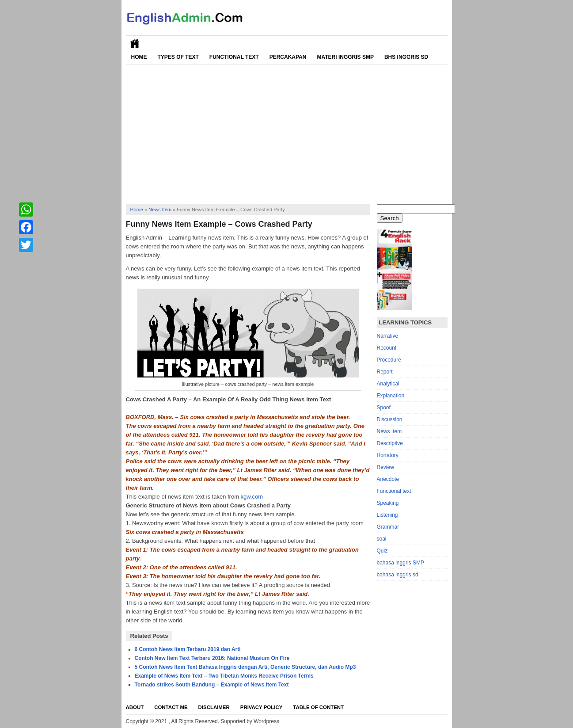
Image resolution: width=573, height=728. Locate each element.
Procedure (389, 360)
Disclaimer (214, 707)
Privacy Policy (262, 707)
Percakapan (288, 57)
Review (385, 467)
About (135, 707)
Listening (387, 515)
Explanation (391, 396)
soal (382, 539)
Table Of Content (318, 707)
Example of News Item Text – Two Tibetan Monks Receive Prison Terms (224, 676)
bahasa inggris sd (398, 575)
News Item (160, 210)
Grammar (388, 527)
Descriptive (390, 443)
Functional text (394, 491)
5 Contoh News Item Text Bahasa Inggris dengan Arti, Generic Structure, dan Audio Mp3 (245, 667)
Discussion (390, 419)
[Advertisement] (287, 131)
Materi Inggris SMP (345, 57)
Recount (387, 348)
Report (385, 372)
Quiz (382, 551)
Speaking (388, 503)
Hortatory (388, 455)
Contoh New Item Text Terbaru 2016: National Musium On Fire (212, 658)
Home (139, 57)
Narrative (388, 336)
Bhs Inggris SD (406, 57)
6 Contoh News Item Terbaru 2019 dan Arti (188, 649)
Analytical (388, 384)
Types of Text (178, 57)
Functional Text (234, 57)
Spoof (384, 408)
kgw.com (252, 497)
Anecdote (388, 479)
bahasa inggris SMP (400, 563)
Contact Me (171, 707)
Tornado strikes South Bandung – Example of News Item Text (212, 685)
